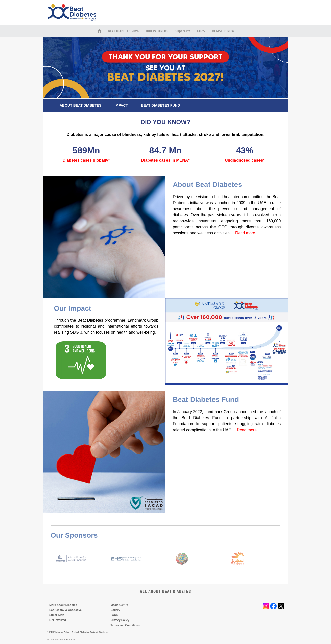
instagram (266, 606)
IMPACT (121, 105)
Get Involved (58, 620)
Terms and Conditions (125, 625)
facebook (273, 606)
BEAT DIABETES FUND (161, 105)
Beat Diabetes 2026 (123, 31)
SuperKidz (183, 31)
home (99, 31)
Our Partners (157, 31)
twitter (281, 606)
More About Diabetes (63, 605)
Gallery (115, 610)
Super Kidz (56, 615)
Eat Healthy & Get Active (65, 610)
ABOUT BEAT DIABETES (80, 105)
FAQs (114, 615)
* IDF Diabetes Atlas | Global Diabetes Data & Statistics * (79, 633)
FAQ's (201, 31)
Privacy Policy (120, 620)
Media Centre (119, 605)
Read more (245, 233)
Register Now (223, 31)
